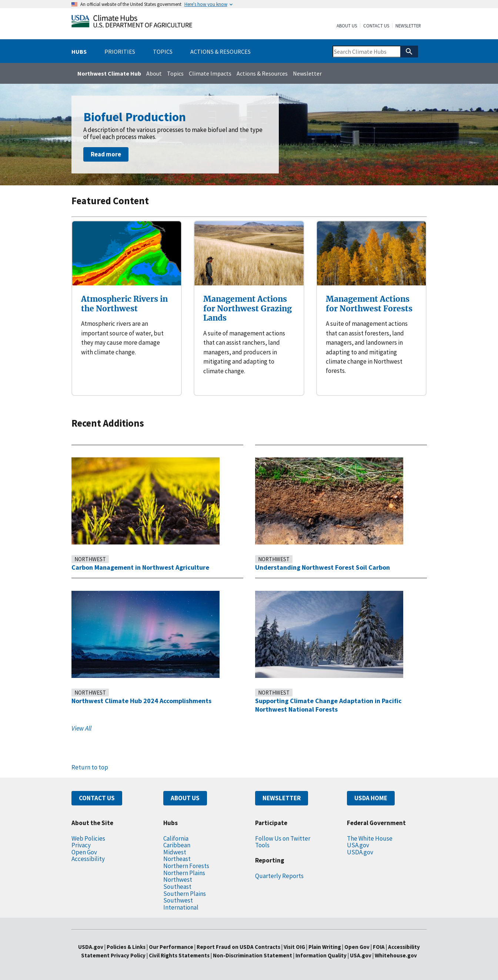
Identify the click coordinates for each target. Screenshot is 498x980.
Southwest (178, 900)
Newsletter (408, 26)
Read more (106, 154)
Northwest (90, 559)
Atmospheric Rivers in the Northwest (124, 304)
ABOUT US (185, 798)
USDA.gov (360, 852)
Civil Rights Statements (180, 955)
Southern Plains (185, 894)
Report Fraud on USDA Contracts (238, 947)
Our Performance (171, 947)
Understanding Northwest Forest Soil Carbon (322, 567)
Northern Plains (184, 873)
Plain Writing (325, 947)
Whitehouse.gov (396, 955)
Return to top (90, 767)
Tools (262, 845)
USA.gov (358, 845)
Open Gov (84, 852)
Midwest (175, 852)
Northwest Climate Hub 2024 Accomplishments (141, 701)
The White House (370, 838)
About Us (347, 26)
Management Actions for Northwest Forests (369, 304)
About (154, 73)
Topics (175, 73)
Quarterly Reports (279, 876)
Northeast (177, 859)
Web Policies (88, 838)
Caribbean (177, 845)
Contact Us (376, 26)
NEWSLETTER (282, 798)
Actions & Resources (262, 73)
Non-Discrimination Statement (253, 955)
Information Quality (321, 955)
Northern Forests (186, 866)
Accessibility (88, 859)
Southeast (177, 887)
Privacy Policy (128, 955)
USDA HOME (371, 798)
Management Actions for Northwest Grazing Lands (248, 308)
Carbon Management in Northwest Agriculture (140, 567)
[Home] (132, 23)
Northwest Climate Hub (109, 73)
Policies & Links (126, 947)
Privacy (81, 845)
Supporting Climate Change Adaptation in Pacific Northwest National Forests (328, 705)
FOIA (379, 947)
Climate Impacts (210, 73)
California (176, 838)
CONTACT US (97, 798)
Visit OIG (294, 947)
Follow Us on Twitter (283, 838)
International (181, 907)
